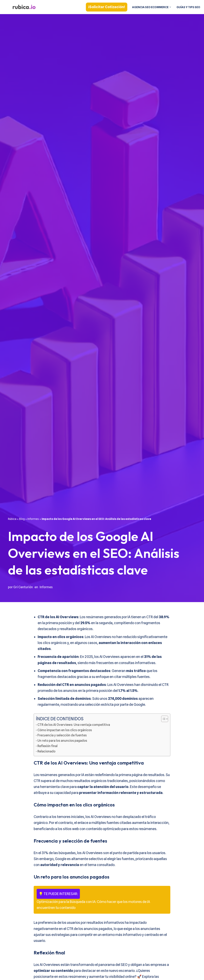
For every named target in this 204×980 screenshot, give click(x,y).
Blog (22, 519)
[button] (170, 7)
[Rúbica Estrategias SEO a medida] (24, 7)
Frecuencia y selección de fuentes (63, 737)
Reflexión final (48, 748)
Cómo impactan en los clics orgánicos (66, 731)
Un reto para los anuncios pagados (63, 742)
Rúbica (12, 519)
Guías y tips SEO (188, 7)
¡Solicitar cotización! (105, 7)
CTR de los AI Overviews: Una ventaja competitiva (74, 726)
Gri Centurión (23, 587)
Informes (33, 519)
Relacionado (47, 753)
